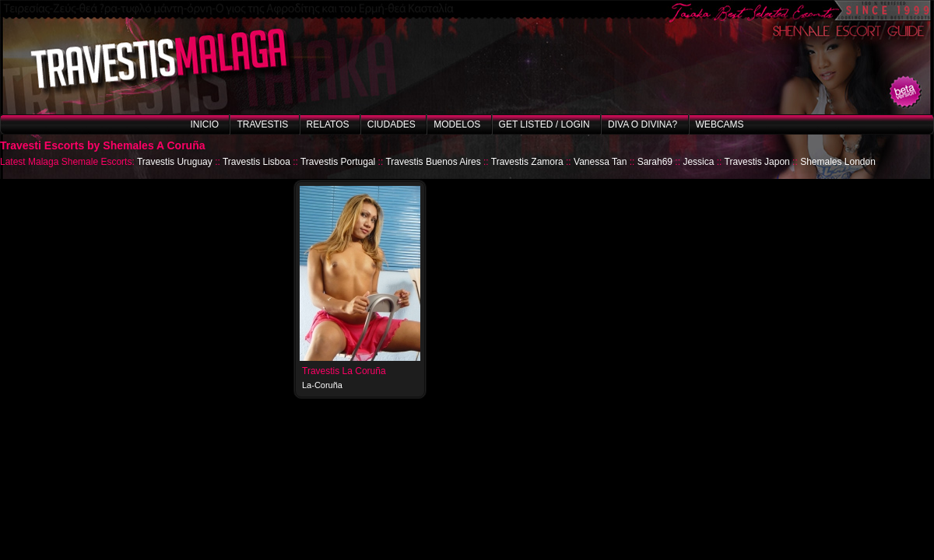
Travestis (262, 124)
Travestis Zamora (527, 162)
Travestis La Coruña (344, 371)
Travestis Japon (757, 162)
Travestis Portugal (338, 162)
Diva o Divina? (643, 124)
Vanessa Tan (600, 162)
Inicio (204, 124)
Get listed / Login (544, 124)
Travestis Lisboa (256, 162)
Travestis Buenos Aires (433, 162)
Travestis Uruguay (175, 162)
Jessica (698, 162)
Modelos (457, 124)
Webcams (720, 124)
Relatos (328, 124)
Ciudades (392, 124)
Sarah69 (655, 162)
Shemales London (838, 162)
